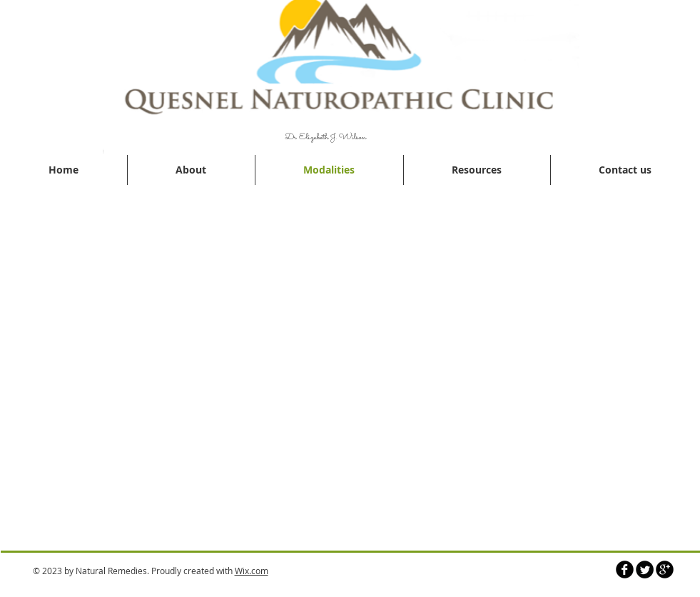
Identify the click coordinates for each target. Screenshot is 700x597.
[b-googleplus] (665, 570)
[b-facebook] (625, 570)
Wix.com (252, 571)
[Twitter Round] (645, 570)
